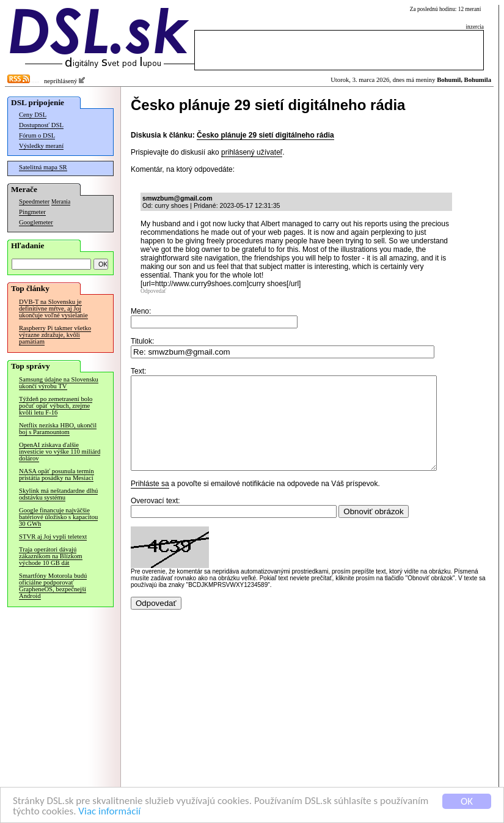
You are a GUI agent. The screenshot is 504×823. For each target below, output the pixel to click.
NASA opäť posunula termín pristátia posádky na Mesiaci (57, 474)
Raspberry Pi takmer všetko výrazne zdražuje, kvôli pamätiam (55, 335)
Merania (61, 202)
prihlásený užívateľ (252, 152)
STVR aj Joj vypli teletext (53, 537)
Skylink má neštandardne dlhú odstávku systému (58, 494)
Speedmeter (34, 201)
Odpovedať (153, 291)
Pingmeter (32, 212)
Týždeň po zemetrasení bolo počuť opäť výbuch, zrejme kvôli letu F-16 (56, 406)
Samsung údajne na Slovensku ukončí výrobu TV (59, 383)
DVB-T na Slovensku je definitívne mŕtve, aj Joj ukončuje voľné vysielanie (53, 308)
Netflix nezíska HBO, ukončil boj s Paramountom (58, 429)
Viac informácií (109, 812)
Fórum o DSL (37, 135)
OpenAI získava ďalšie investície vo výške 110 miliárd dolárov (60, 452)
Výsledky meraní (41, 146)
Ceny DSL (33, 115)
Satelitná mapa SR (43, 167)
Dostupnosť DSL (41, 125)
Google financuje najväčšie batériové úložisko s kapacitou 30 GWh (58, 517)
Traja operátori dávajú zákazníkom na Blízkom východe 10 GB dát (51, 556)
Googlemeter (36, 222)
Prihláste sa (150, 502)
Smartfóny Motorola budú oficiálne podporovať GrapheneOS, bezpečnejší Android (53, 586)
